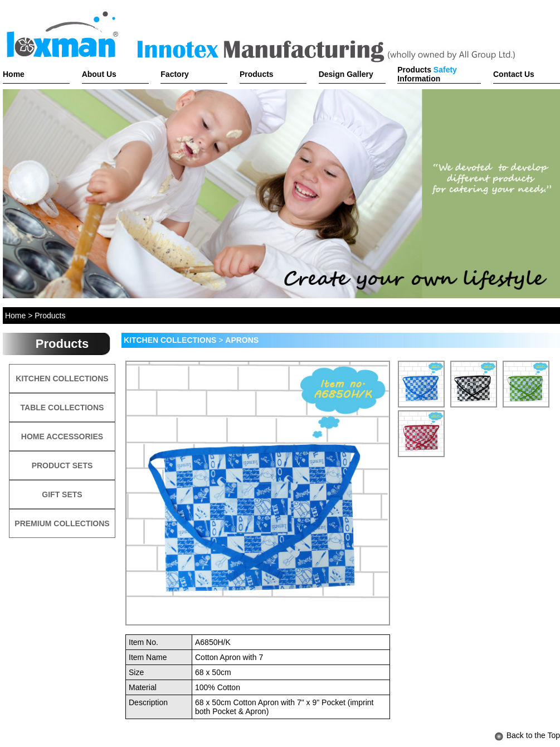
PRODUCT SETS (62, 465)
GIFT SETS (62, 494)
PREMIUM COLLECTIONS (62, 523)
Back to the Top (525, 735)
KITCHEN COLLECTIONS (62, 379)
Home (15, 316)
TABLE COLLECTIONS (62, 408)
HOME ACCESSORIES (62, 436)
